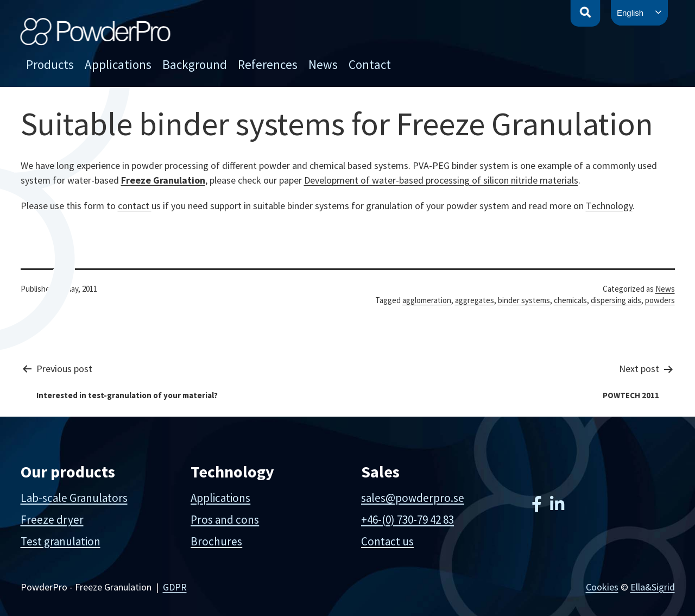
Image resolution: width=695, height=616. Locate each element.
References (268, 64)
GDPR (175, 587)
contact (135, 206)
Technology (609, 206)
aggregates (475, 300)
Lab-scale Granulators (74, 498)
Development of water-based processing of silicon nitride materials (441, 180)
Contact (370, 64)
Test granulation (61, 541)
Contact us (387, 541)
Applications (118, 64)
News (323, 64)
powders (660, 300)
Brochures (216, 541)
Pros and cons (225, 520)
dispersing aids (616, 300)
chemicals (570, 300)
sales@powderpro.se (413, 498)
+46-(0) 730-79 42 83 (407, 520)
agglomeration (427, 300)
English (630, 13)
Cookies (602, 587)
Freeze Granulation (163, 180)
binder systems (524, 300)
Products (50, 64)
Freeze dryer (52, 520)
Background (195, 64)
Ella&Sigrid (653, 587)
